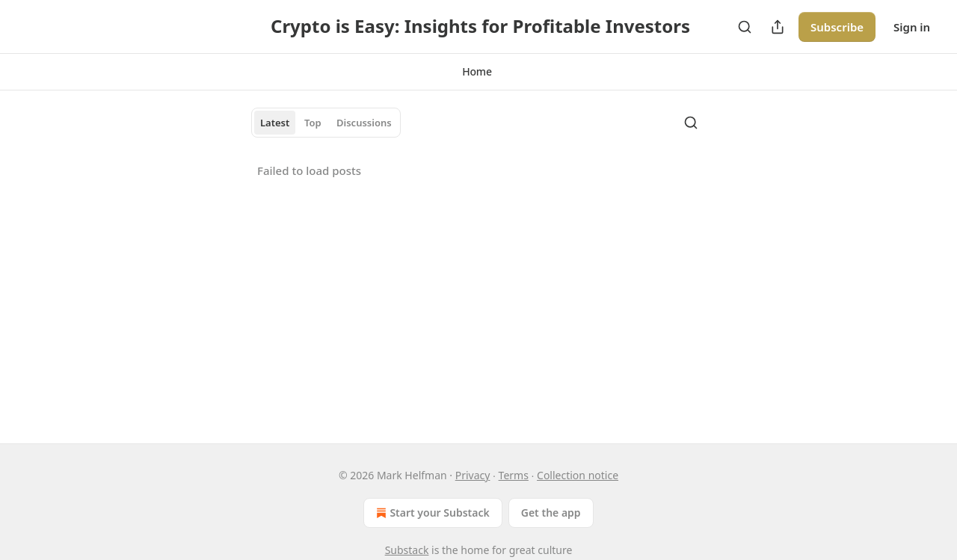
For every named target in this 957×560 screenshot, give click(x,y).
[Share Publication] (778, 27)
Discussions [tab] (364, 123)
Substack (407, 550)
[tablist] (326, 123)
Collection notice (578, 475)
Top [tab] (313, 123)
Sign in (912, 27)
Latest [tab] (275, 123)
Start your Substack (431, 513)
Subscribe (837, 27)
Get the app (551, 513)
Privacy (473, 475)
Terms (514, 475)
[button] (477, 72)
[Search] (745, 27)
